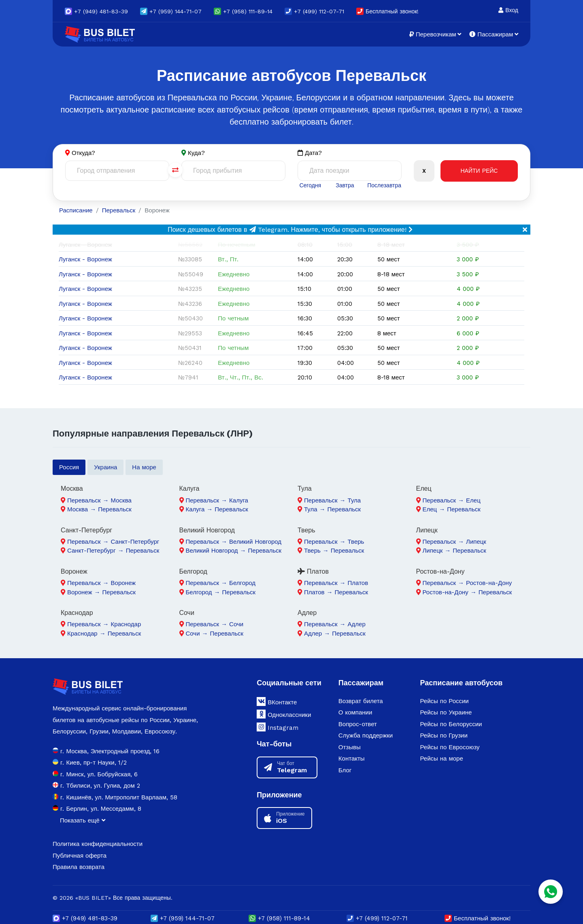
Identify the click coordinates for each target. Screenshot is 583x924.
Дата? (310, 153)
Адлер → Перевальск (335, 634)
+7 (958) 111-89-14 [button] (243, 11)
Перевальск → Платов (336, 583)
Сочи (187, 613)
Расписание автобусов (461, 683)
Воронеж (74, 571)
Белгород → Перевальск (221, 592)
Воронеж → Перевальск (101, 592)
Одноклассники (284, 714)
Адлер (307, 613)
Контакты (352, 759)
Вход (508, 10)
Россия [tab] (69, 467)
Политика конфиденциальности (98, 844)
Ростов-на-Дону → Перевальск (467, 592)
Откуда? (83, 153)
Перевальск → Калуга (217, 500)
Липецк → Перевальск (454, 551)
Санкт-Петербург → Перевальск (113, 551)
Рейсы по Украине (446, 712)
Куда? (196, 153)
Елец (424, 488)
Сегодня (310, 185)
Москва (72, 488)
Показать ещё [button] (83, 820)
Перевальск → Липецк (454, 542)
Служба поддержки (366, 735)
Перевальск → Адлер (335, 624)
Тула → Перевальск (332, 509)
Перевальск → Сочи (215, 624)
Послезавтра (384, 185)
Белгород (193, 571)
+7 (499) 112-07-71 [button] (314, 11)
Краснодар (77, 613)
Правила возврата (79, 867)
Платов (313, 571)
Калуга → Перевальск (217, 509)
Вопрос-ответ (358, 724)
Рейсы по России (444, 701)
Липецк (427, 530)
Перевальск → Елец (452, 500)
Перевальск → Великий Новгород (234, 542)
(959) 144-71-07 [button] (171, 11)
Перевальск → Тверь (334, 542)
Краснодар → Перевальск (104, 634)
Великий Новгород (207, 530)
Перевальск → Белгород (221, 583)
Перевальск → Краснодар (104, 624)
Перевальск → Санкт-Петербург (113, 542)
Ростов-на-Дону (440, 571)
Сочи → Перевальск (215, 634)
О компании (355, 712)
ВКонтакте (277, 701)
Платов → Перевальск (336, 592)
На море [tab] (144, 467)
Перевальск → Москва (99, 500)
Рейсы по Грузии (444, 735)
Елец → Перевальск (452, 509)
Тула (305, 488)
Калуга (189, 488)
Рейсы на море (441, 759)
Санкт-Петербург (86, 530)
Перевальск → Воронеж (101, 583)
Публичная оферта (80, 856)
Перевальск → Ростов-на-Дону (467, 583)
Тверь (306, 530)
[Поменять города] (175, 170)
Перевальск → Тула (332, 500)
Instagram (278, 727)
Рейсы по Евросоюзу (450, 747)
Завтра (345, 185)
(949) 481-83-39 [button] (96, 11)
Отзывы (350, 747)
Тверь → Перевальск (334, 551)
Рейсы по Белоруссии (451, 724)
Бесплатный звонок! (387, 11)
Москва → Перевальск (99, 509)
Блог (345, 770)
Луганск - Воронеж (85, 259)
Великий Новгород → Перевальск (234, 551)
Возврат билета (361, 701)
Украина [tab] (105, 467)
